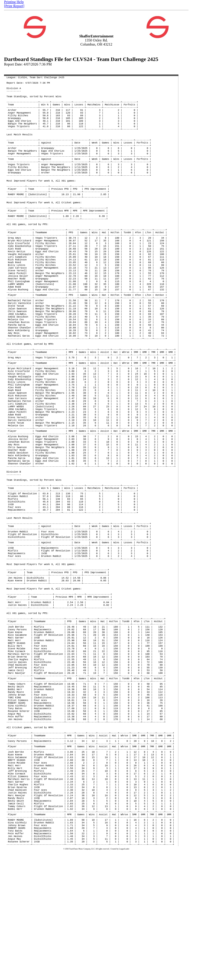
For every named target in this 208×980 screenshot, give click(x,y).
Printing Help (14, 2)
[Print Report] (14, 6)
